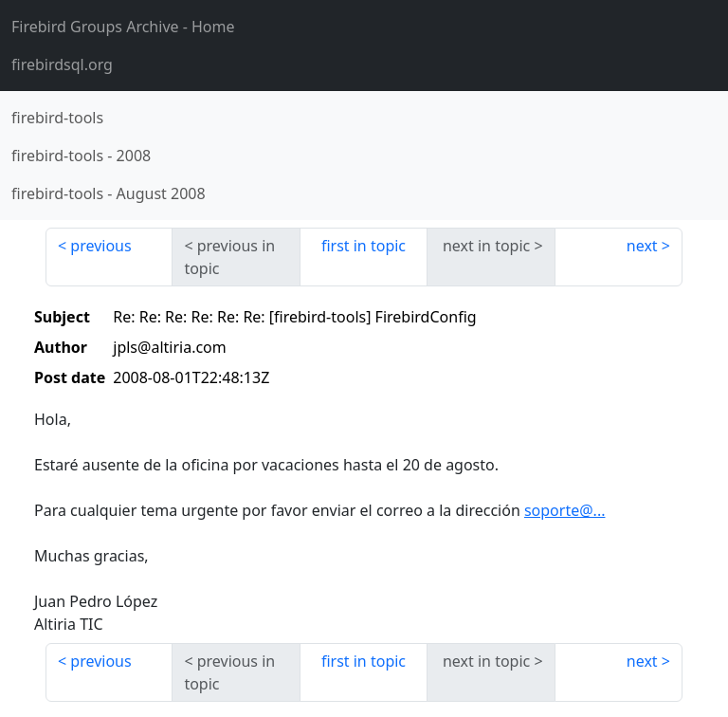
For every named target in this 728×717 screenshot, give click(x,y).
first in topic (364, 246)
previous (100, 246)
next (642, 246)
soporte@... (565, 510)
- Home (123, 27)
